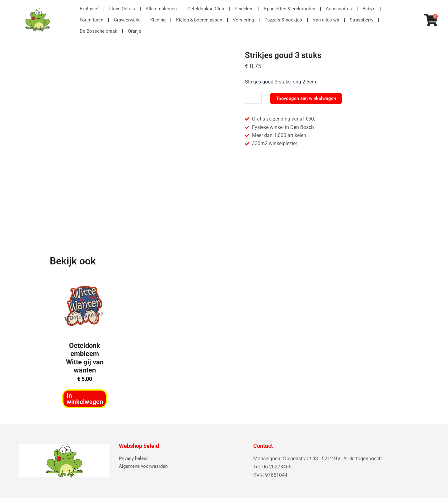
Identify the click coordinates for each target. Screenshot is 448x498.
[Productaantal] (254, 98)
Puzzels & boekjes (283, 20)
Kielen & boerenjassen (199, 20)
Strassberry (362, 20)
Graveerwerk (127, 20)
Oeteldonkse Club (206, 9)
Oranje (135, 31)
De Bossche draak (98, 31)
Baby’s (369, 9)
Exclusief (89, 9)
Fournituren (91, 20)
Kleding (158, 20)
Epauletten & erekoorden (290, 9)
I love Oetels (122, 9)
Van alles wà (326, 20)
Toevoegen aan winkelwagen (310, 98)
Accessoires (339, 9)
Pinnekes (244, 9)
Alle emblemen (161, 9)
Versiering (243, 20)
